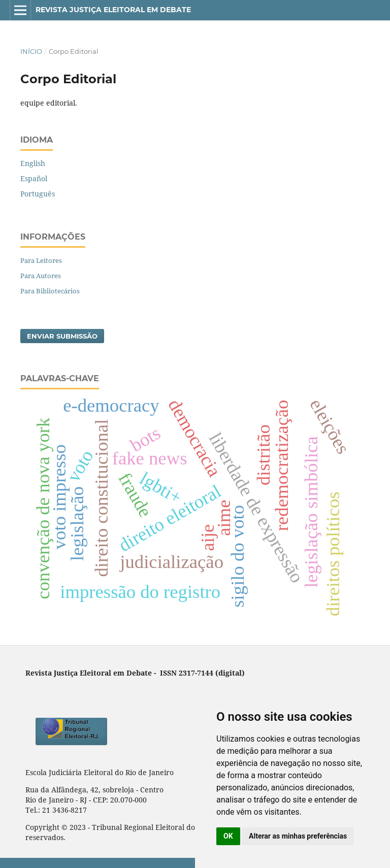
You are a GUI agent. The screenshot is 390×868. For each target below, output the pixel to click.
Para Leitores (41, 260)
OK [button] (228, 836)
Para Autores (41, 276)
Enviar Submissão (62, 336)
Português (38, 194)
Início (31, 51)
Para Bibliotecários (50, 291)
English (33, 163)
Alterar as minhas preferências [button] (298, 836)
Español (34, 178)
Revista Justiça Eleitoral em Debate (113, 10)
